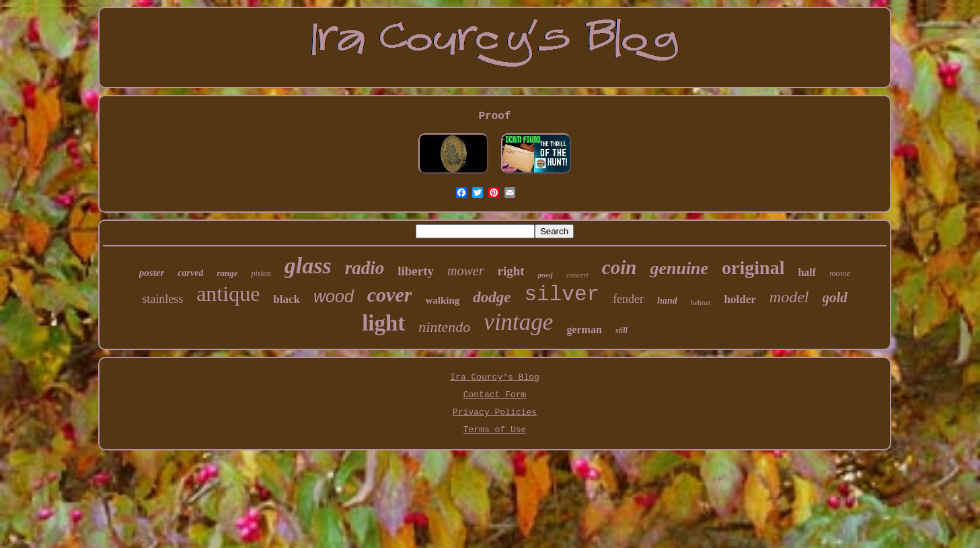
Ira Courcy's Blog (495, 377)
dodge (492, 297)
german (584, 330)
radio (365, 268)
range (227, 273)
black (287, 299)
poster (152, 273)
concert (577, 275)
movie (840, 273)
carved (190, 273)
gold (835, 298)
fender (628, 299)
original (753, 268)
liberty (416, 271)
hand (667, 301)
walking (442, 300)
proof (545, 275)
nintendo (444, 327)
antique (228, 294)
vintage (518, 322)
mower (465, 271)
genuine (679, 268)
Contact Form (495, 395)
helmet (701, 302)
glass (308, 266)
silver (562, 295)
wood (334, 296)
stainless (162, 299)
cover (390, 295)
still (621, 331)
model (789, 297)
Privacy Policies (495, 412)
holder (740, 299)
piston (261, 273)
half (807, 272)
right (511, 271)
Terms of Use (495, 430)
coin (619, 267)
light (383, 323)
